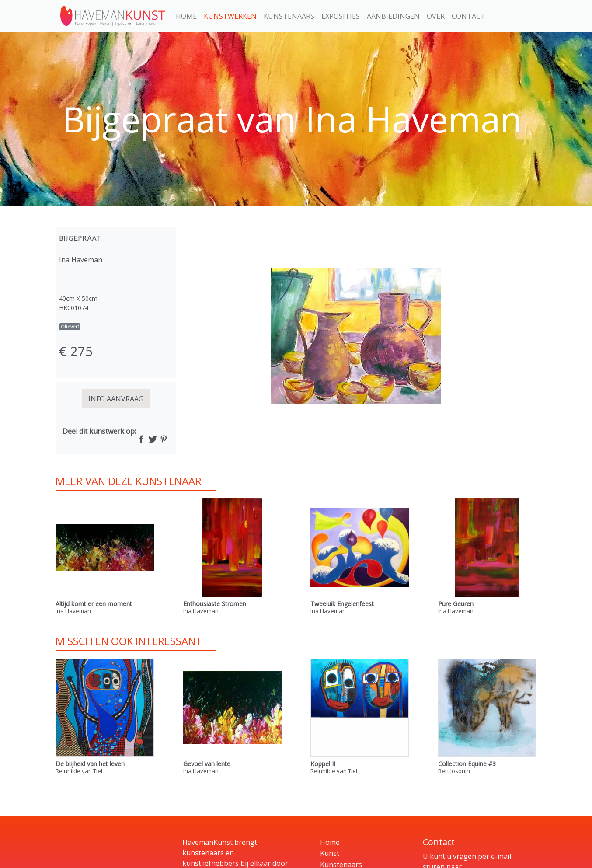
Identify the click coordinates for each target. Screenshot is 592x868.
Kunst (330, 853)
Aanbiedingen (393, 16)
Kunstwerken (230, 16)
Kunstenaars (289, 16)
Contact (468, 16)
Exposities (341, 16)
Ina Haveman (81, 260)
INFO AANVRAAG (116, 399)
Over (436, 16)
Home (186, 16)
